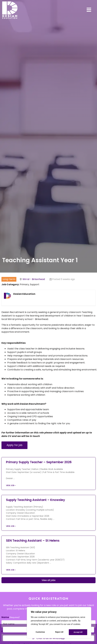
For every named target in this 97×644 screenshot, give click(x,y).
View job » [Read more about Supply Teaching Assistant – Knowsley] (11, 537)
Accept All (78, 632)
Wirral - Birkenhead (34, 290)
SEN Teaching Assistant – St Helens (33, 552)
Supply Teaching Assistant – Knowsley (35, 511)
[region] (59, 623)
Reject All (59, 632)
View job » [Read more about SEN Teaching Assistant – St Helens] (11, 581)
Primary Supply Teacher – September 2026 (39, 473)
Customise (40, 632)
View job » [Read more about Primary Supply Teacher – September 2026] (11, 497)
